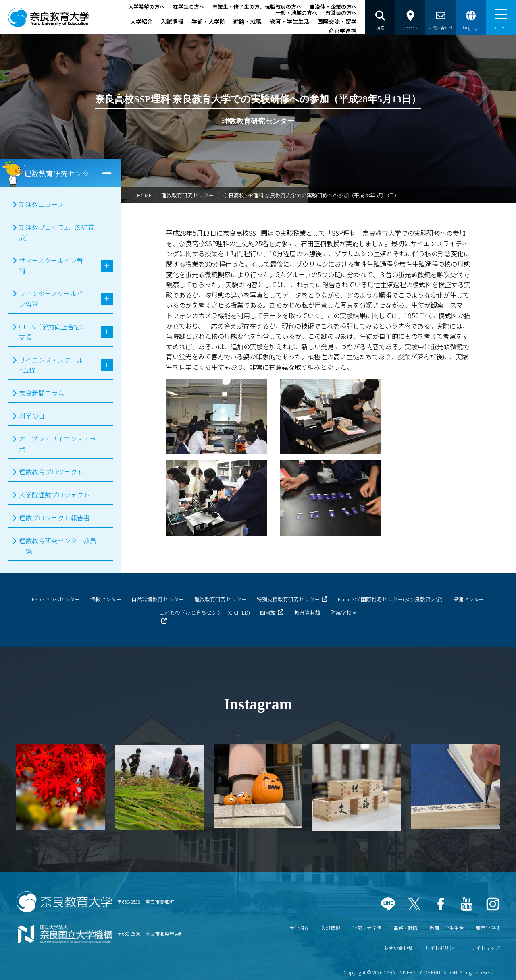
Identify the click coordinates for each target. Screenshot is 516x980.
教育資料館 (307, 612)
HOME (144, 195)
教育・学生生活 (289, 21)
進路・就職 (248, 21)
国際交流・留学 (337, 21)
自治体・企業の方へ (333, 7)
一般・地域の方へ (296, 13)
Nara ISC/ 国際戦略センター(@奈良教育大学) (390, 599)
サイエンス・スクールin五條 (52, 365)
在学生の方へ (189, 7)
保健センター (468, 599)
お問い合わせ (398, 948)
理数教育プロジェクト (51, 472)
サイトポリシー (442, 948)
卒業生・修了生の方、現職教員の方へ (257, 7)
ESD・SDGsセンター (56, 599)
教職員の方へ (341, 13)
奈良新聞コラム (42, 393)
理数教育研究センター (187, 195)
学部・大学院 (208, 21)
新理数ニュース (41, 204)
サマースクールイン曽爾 (51, 265)
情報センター (106, 599)
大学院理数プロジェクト (54, 495)
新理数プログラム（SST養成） (57, 232)
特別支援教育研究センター (288, 599)
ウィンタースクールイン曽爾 (51, 298)
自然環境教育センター (158, 599)
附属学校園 (344, 612)
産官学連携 (343, 31)
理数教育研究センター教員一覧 (58, 546)
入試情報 (172, 21)
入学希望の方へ (147, 7)
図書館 (268, 612)
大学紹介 (141, 21)
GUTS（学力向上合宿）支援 (51, 332)
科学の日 (32, 416)
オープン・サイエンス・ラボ (57, 444)
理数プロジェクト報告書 (54, 518)
